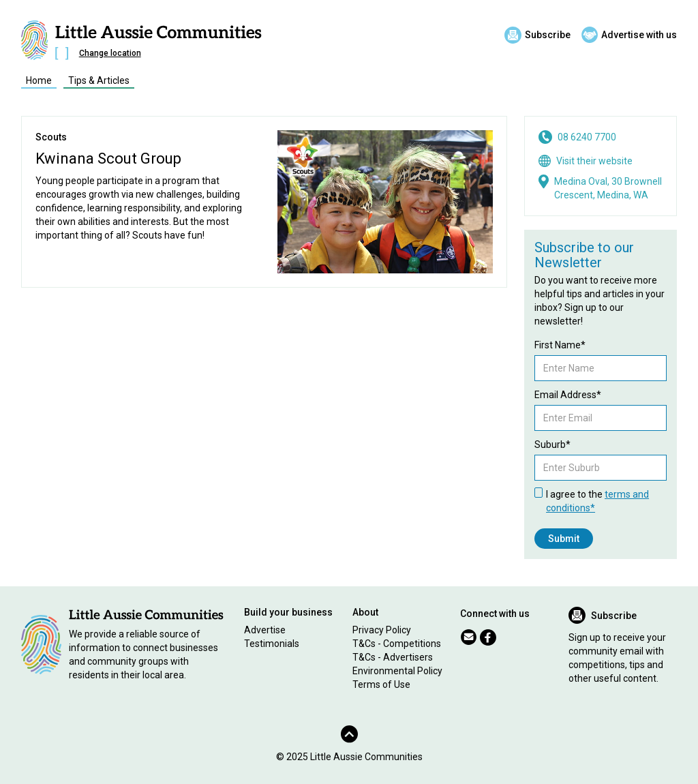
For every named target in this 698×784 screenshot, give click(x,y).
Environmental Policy (397, 671)
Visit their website (594, 161)
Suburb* (552, 444)
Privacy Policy (382, 630)
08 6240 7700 (587, 137)
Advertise (265, 630)
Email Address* (568, 395)
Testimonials (272, 644)
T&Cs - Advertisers (393, 657)
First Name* (560, 345)
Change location (110, 53)
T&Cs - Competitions (397, 644)
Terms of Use (381, 684)
